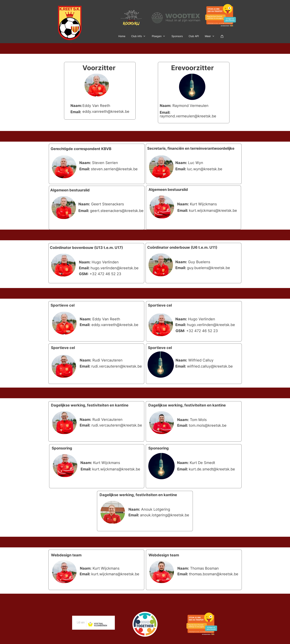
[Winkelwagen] (222, 36)
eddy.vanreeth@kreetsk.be (106, 111)
